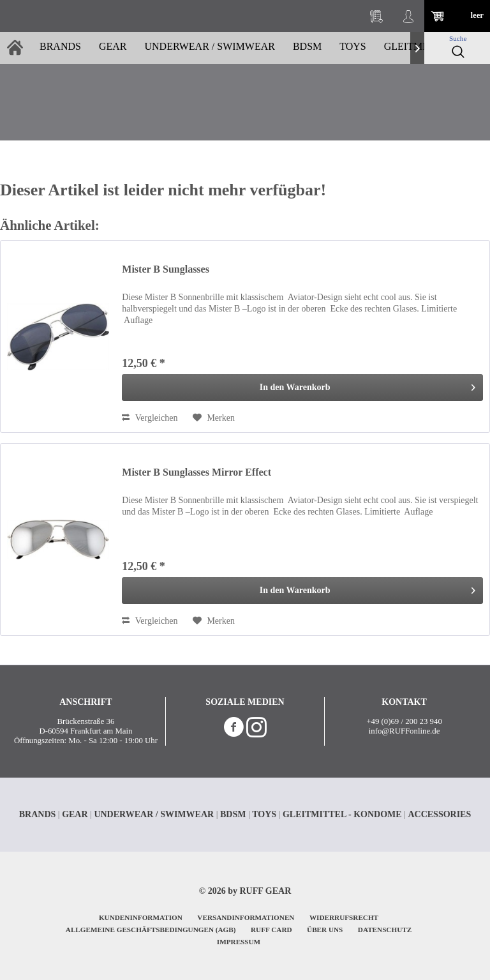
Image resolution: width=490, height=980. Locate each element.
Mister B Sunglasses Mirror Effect (197, 472)
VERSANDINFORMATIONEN (246, 917)
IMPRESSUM (239, 942)
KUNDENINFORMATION (141, 917)
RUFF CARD (271, 930)
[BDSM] (307, 48)
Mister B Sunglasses (166, 269)
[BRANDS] (60, 48)
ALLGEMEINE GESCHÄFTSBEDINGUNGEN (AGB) (151, 930)
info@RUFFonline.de (405, 731)
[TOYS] (353, 48)
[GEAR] (113, 48)
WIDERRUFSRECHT (344, 917)
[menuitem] (376, 16)
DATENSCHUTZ (385, 930)
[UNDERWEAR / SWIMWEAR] (209, 48)
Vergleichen (150, 418)
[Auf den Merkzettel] (214, 418)
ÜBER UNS (325, 930)
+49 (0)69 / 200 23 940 (404, 721)
